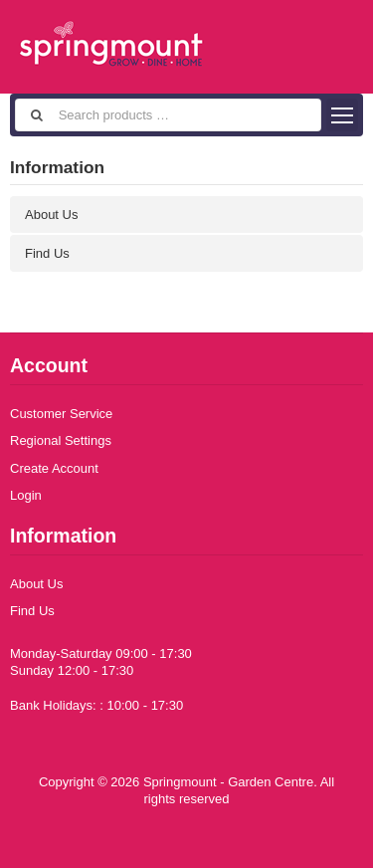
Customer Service (61, 414)
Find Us (47, 253)
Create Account (54, 468)
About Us (51, 215)
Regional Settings (61, 440)
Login (26, 495)
